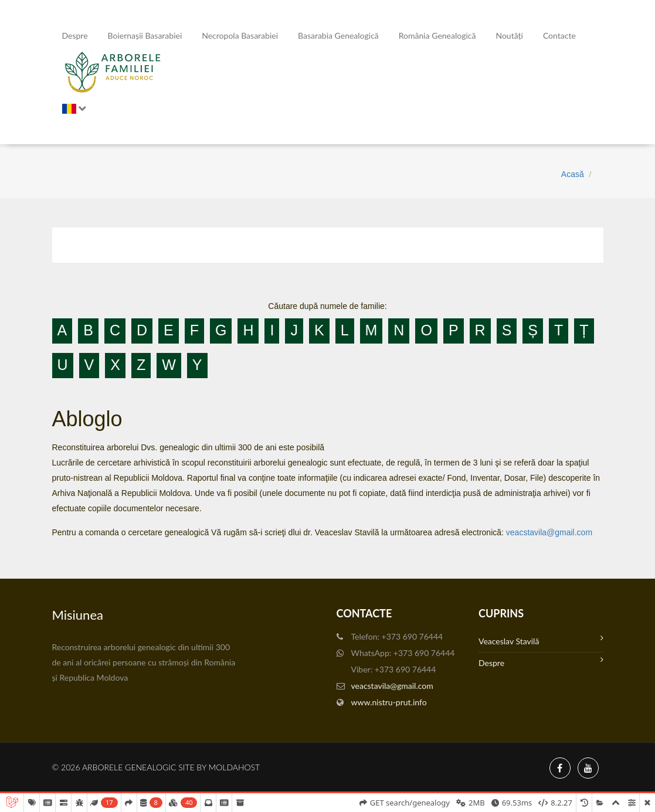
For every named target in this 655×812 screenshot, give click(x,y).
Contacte (559, 35)
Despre (75, 35)
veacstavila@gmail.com (549, 532)
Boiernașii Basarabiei (145, 35)
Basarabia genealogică (338, 35)
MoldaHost (235, 767)
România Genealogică (437, 35)
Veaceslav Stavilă (541, 640)
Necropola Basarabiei (240, 35)
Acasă (573, 174)
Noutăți (509, 35)
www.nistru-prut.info (389, 702)
